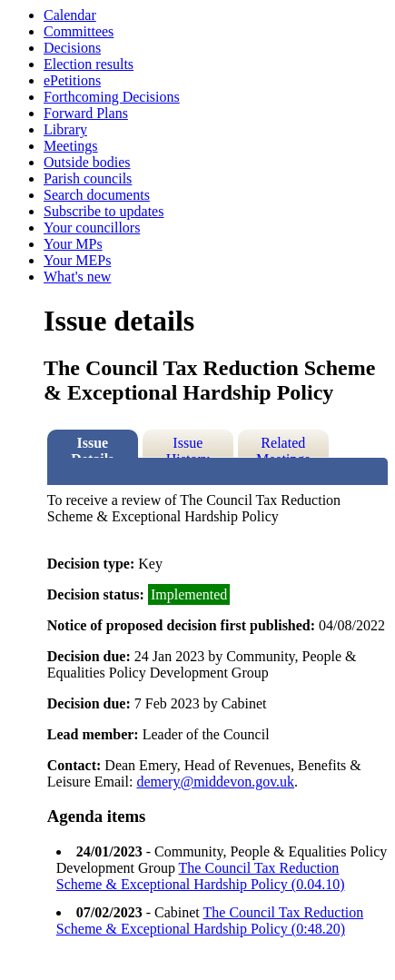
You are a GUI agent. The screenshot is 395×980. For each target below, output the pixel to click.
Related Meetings (283, 446)
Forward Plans (86, 113)
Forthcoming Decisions (112, 97)
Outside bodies (87, 162)
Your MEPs (77, 260)
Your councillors (92, 228)
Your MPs (73, 244)
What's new (77, 277)
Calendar (70, 15)
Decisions (72, 48)
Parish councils (88, 178)
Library (65, 129)
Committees (79, 31)
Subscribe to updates (104, 211)
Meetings (71, 146)
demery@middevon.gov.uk (215, 782)
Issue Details (92, 446)
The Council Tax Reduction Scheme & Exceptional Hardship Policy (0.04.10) (201, 876)
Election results (89, 64)
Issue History (188, 446)
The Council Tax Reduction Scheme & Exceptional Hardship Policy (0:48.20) (210, 921)
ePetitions (72, 80)
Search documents (97, 195)
